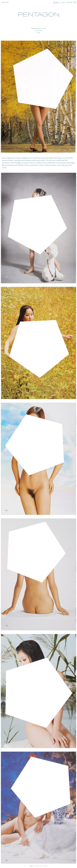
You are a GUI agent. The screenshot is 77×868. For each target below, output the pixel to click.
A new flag (40, 866)
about (63, 2)
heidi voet (5, 2)
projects (56, 2)
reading (70, 2)
